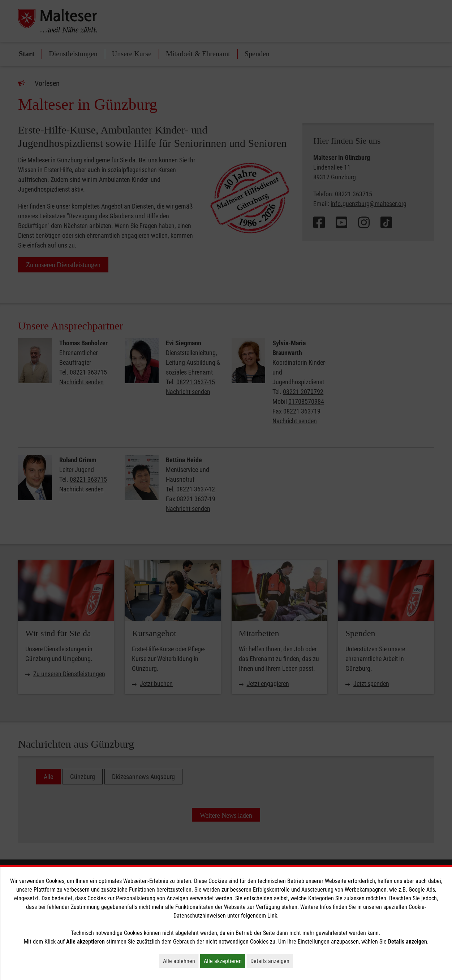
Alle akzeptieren (225, 961)
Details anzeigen (272, 961)
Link (272, 916)
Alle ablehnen (181, 961)
